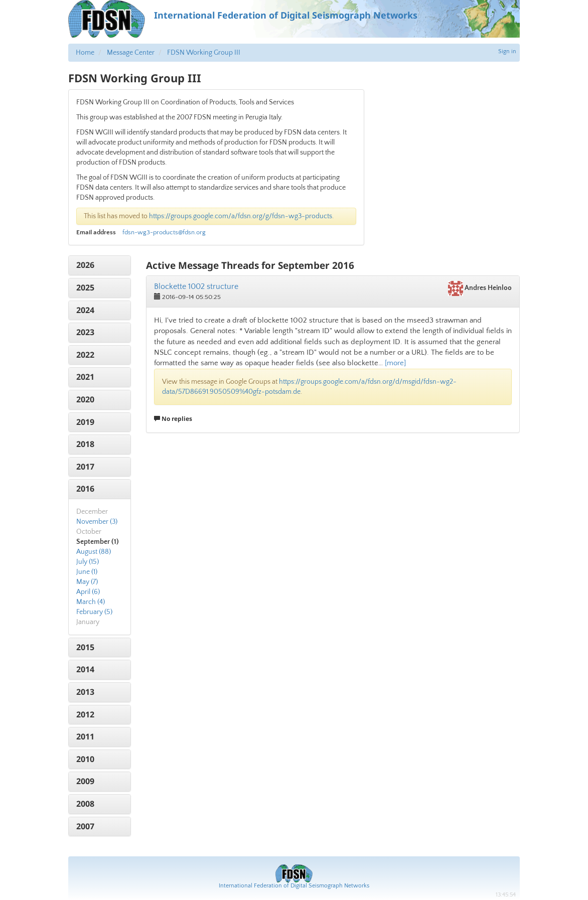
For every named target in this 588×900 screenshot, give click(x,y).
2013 (85, 692)
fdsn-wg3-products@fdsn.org (164, 232)
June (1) (87, 572)
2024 (85, 310)
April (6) (88, 592)
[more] (395, 363)
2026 (85, 265)
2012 (85, 714)
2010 (85, 759)
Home (85, 53)
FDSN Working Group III (204, 53)
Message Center (131, 53)
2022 (85, 355)
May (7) (87, 582)
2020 (85, 399)
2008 (85, 804)
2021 (85, 377)
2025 (85, 287)
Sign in (507, 51)
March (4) (91, 602)
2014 (85, 669)
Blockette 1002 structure (196, 286)
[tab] (100, 265)
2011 (85, 736)
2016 (85, 489)
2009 (85, 781)
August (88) (94, 552)
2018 (85, 444)
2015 (85, 647)
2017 (85, 467)
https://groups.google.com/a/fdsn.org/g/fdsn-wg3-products (241, 216)
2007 (85, 826)
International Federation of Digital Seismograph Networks (294, 886)
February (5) (94, 612)
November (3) (97, 522)
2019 (85, 422)
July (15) (88, 562)
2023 (85, 332)
